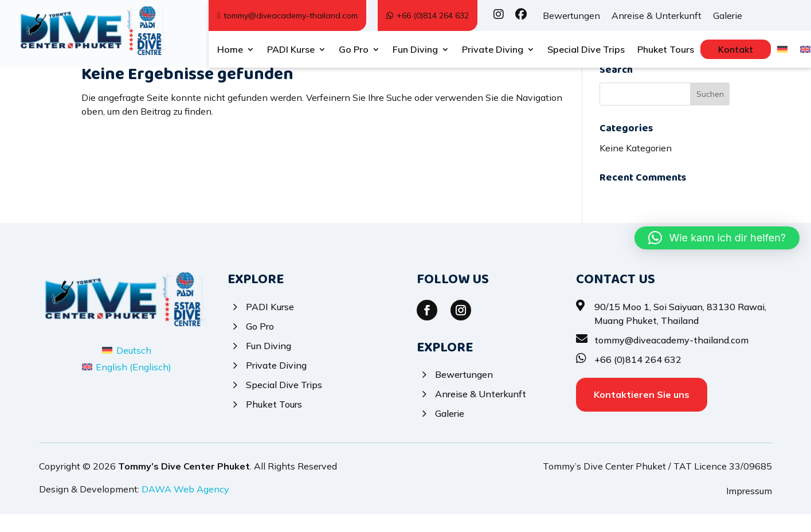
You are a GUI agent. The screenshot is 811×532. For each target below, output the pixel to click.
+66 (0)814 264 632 (428, 15)
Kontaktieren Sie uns (642, 412)
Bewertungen (571, 15)
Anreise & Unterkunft (657, 15)
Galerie (728, 15)
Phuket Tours (666, 50)
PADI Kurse (291, 50)
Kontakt (736, 49)
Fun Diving (415, 50)
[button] (717, 238)
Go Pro (354, 50)
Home (230, 50)
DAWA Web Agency (185, 507)
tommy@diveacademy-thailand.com (287, 15)
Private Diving (493, 50)
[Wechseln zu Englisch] (805, 52)
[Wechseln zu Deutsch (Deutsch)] (126, 368)
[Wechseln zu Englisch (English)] (127, 385)
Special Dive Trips (586, 50)
